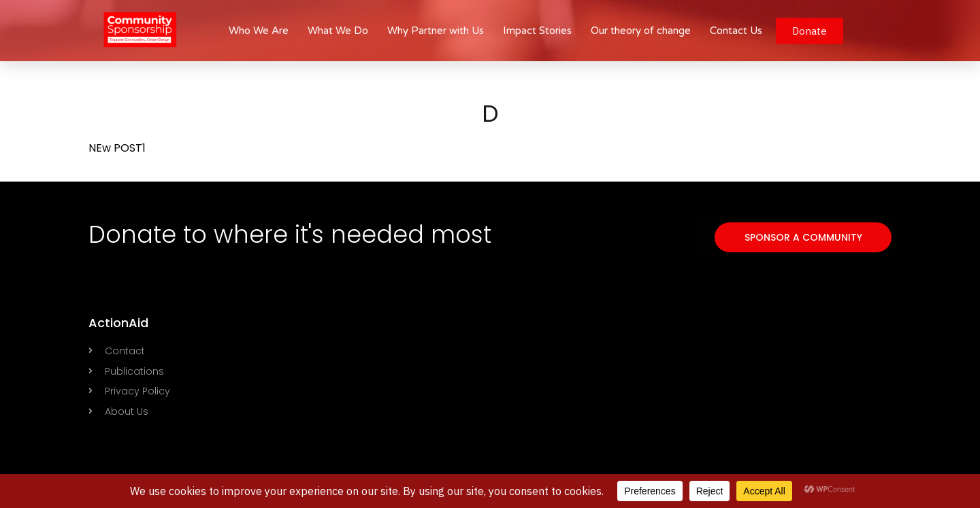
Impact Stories (537, 31)
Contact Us (736, 31)
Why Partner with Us (436, 31)
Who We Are (259, 31)
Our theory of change (641, 31)
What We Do (338, 31)
